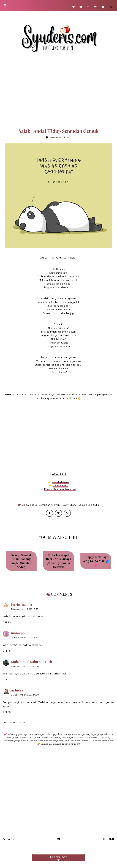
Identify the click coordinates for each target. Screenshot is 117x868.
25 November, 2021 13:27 (25, 638)
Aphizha (17, 690)
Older (108, 839)
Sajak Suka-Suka (89, 505)
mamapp (18, 633)
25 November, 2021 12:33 (25, 609)
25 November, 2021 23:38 (25, 666)
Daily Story (70, 505)
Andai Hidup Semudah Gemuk (41, 505)
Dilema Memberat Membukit (60, 489)
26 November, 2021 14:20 (25, 695)
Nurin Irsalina (22, 605)
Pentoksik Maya (60, 482)
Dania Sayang (60, 486)
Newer (9, 839)
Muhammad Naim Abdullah (32, 662)
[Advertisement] (58, 92)
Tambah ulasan (14, 722)
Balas (7, 622)
